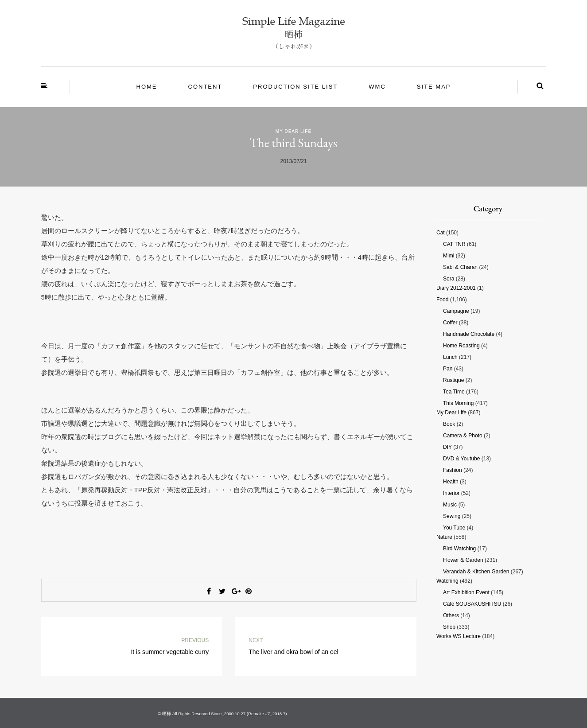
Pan (448, 369)
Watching (447, 581)
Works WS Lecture (459, 636)
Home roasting (461, 346)
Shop (449, 627)
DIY (447, 447)
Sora (449, 279)
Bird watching (459, 549)
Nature (444, 537)
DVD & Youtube (461, 459)
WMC (377, 87)
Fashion (453, 470)
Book (449, 424)
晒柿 (167, 714)
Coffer (450, 323)
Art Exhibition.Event (466, 592)
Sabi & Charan (460, 267)
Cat (441, 233)
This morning (458, 403)
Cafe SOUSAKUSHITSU (472, 604)
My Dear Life (293, 131)
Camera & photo (463, 436)
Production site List (295, 87)
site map (434, 87)
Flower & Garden (463, 560)
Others (451, 615)
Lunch (450, 357)
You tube (454, 528)
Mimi (449, 256)
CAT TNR (454, 244)
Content (205, 87)
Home (147, 87)
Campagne (456, 311)
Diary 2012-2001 (456, 288)
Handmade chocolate (469, 334)
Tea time (454, 392)
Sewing (452, 516)
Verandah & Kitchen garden (476, 572)
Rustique (453, 380)
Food (442, 300)
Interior (451, 493)
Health (451, 482)
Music (450, 505)
